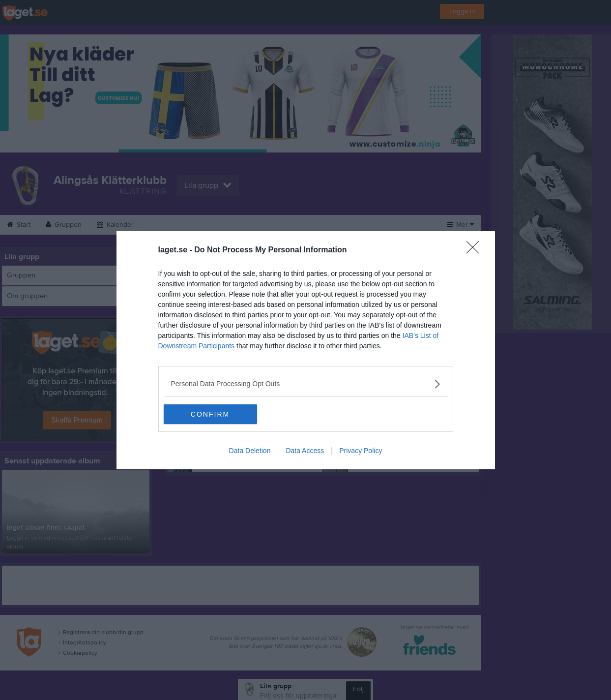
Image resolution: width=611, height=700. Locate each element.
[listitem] (306, 384)
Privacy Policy (361, 451)
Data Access (305, 451)
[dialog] (306, 350)
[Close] (476, 250)
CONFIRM (210, 414)
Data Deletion (250, 451)
